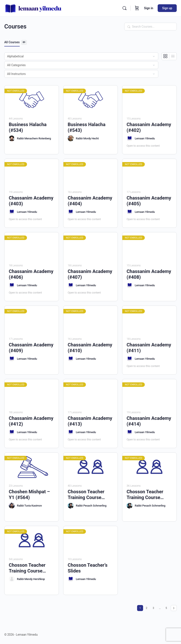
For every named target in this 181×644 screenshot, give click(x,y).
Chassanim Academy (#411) (149, 348)
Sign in (149, 8)
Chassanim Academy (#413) (90, 421)
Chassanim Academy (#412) (31, 421)
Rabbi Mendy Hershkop (31, 579)
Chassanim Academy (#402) (149, 127)
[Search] (124, 8)
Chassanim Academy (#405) (149, 201)
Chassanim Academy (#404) (90, 201)
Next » (174, 608)
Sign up (167, 8)
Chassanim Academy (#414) (149, 421)
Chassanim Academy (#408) (149, 274)
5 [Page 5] (167, 607)
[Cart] (137, 8)
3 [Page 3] (154, 607)
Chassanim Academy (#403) (31, 201)
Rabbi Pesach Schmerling (91, 506)
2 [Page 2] (148, 607)
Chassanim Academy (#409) (31, 348)
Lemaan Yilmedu (145, 138)
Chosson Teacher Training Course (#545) (27, 568)
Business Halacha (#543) (87, 127)
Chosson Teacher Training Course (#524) (145, 495)
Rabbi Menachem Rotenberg (34, 138)
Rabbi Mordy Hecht (87, 138)
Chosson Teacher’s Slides (88, 568)
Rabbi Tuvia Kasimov (29, 506)
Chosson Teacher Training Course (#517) (86, 495)
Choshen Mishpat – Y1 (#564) (29, 495)
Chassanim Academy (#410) (90, 348)
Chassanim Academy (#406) (31, 274)
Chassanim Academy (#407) (90, 274)
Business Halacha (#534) (28, 127)
